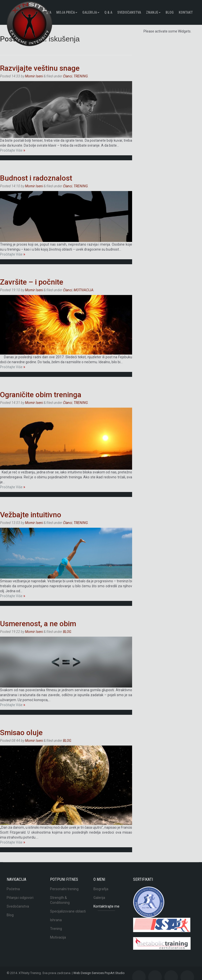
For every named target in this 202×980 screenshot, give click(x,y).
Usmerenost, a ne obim (38, 624)
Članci (68, 76)
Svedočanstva (129, 12)
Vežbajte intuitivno (31, 515)
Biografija (101, 889)
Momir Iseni (34, 76)
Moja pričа (67, 12)
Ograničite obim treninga (41, 395)
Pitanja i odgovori (20, 898)
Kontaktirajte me (106, 906)
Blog (10, 915)
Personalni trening (64, 889)
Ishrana (56, 920)
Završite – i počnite (32, 282)
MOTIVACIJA (84, 290)
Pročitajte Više (13, 150)
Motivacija (58, 937)
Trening (56, 929)
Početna (13, 889)
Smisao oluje (21, 733)
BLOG (170, 12)
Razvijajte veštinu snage (40, 68)
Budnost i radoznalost (36, 178)
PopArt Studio (115, 973)
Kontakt (186, 12)
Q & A (108, 12)
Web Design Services (89, 973)
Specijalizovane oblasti (68, 911)
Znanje (153, 12)
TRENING (81, 76)
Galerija (91, 12)
